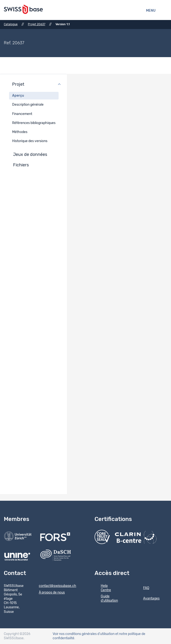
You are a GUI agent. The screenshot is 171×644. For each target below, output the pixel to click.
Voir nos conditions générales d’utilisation (84, 634)
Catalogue (11, 24)
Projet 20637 (37, 24)
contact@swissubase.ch (54, 586)
